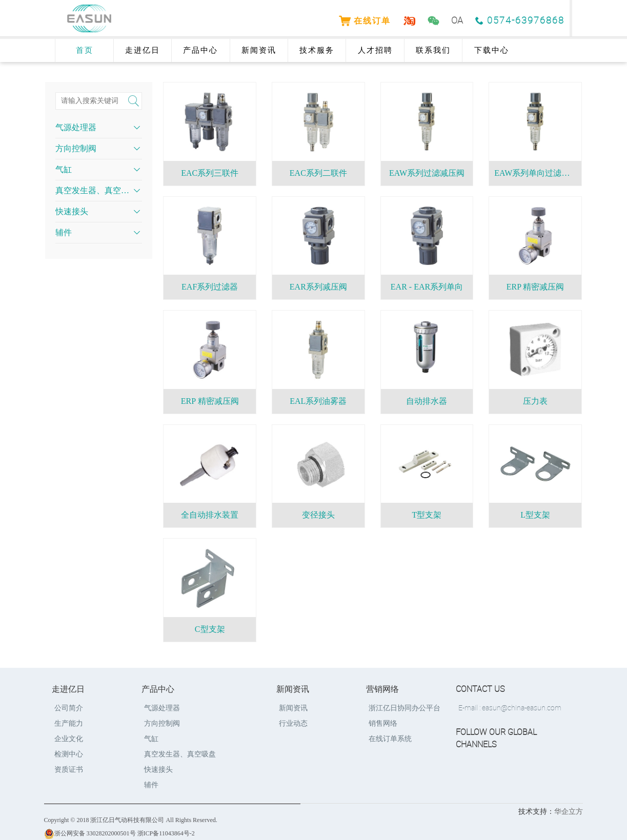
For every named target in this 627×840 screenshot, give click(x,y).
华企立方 (569, 812)
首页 (85, 50)
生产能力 (69, 723)
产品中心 (200, 50)
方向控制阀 (76, 148)
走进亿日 (143, 50)
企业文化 (69, 739)
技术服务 (317, 50)
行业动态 (293, 723)
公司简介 (69, 708)
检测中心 (69, 754)
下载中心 (492, 50)
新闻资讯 (259, 50)
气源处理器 (76, 127)
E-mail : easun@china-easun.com (510, 708)
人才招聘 (375, 50)
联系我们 (433, 50)
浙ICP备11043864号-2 (166, 833)
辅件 (64, 232)
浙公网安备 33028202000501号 (90, 833)
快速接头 (72, 211)
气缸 (64, 169)
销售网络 (383, 723)
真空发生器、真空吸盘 (94, 190)
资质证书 (69, 770)
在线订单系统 (390, 739)
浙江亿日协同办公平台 (404, 708)
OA (457, 21)
